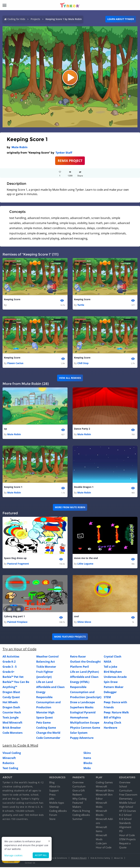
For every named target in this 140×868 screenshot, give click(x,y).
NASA (107, 662)
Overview (78, 783)
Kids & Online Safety (100, 859)
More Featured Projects (70, 637)
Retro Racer (78, 657)
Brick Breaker (12, 728)
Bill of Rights (112, 718)
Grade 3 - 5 (10, 668)
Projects (35, 19)
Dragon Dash (11, 708)
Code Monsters (13, 734)
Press (52, 795)
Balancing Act (46, 662)
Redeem (77, 795)
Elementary (126, 799)
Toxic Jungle (10, 718)
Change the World (48, 734)
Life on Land (45, 683)
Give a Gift (79, 791)
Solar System (79, 734)
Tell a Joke (110, 668)
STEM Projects (127, 840)
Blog (52, 783)
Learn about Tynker (121, 19)
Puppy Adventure (82, 739)
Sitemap (54, 808)
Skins (87, 754)
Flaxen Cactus (15, 363)
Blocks (88, 764)
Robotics (8, 764)
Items (87, 759)
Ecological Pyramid (83, 713)
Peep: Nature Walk (116, 713)
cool (76, 617)
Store (52, 820)
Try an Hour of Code (19, 650)
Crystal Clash (113, 657)
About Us (55, 787)
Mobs (87, 769)
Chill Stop (83, 363)
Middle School (127, 803)
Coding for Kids (16, 19)
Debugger (110, 693)
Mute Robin (19, 147)
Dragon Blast (11, 693)
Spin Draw (111, 683)
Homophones (79, 718)
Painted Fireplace (17, 623)
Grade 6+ (8, 673)
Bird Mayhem (113, 673)
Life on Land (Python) (84, 673)
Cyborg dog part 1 (14, 617)
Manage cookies (13, 855)
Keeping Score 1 (13, 488)
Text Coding (10, 769)
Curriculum (79, 787)
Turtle (81, 305)
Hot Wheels (10, 703)
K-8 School (125, 820)
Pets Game (43, 723)
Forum (53, 816)
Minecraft (9, 759)
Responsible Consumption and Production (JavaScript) (86, 693)
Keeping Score (12, 299)
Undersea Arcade (115, 678)
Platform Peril (79, 668)
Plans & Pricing (81, 812)
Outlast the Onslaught (85, 662)
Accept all (41, 855)
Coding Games (104, 783)
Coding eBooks (58, 812)
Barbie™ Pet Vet (13, 678)
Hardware (110, 728)
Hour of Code (104, 848)
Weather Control (47, 657)
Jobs (52, 799)
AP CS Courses (128, 812)
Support (54, 791)
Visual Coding (12, 754)
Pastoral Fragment (18, 564)
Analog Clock (112, 723)
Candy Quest (11, 698)
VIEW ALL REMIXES (70, 378)
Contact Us (30, 864)
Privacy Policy (79, 859)
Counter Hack (12, 713)
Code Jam (101, 844)
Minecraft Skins (105, 791)
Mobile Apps (57, 803)
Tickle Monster (46, 668)
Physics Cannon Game (85, 728)
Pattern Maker (114, 688)
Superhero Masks (82, 708)
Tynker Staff (64, 153)
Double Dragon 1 (84, 488)
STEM (107, 698)
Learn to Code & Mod (20, 746)
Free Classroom (128, 795)
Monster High (45, 713)
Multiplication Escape (85, 723)
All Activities (11, 657)
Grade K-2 (9, 662)
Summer (77, 820)
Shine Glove (84, 623)
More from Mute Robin (70, 508)
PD (121, 832)
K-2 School (125, 816)
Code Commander (48, 739)
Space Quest (45, 718)
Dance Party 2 (82, 429)
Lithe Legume (85, 564)
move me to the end (86, 559)
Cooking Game (46, 728)
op (5, 429)
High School (126, 808)
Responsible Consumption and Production (48, 703)
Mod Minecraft (12, 723)
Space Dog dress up (15, 559)
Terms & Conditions (58, 859)
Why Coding (79, 799)
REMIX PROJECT (70, 161)
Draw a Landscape (82, 703)
